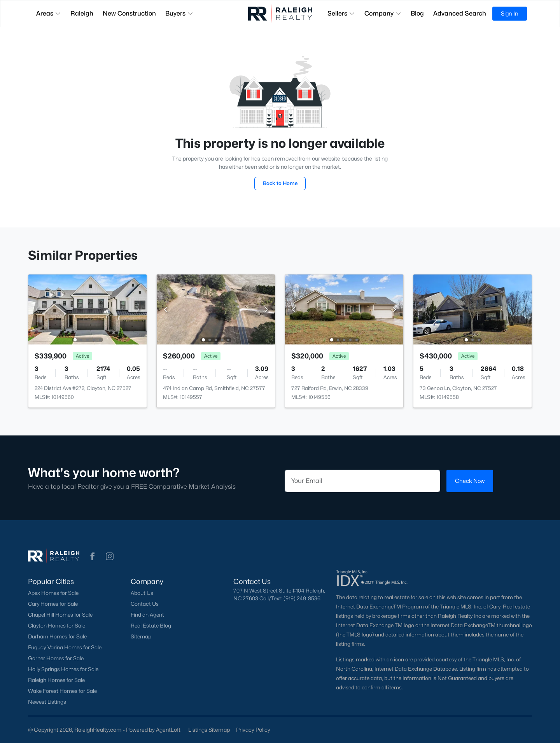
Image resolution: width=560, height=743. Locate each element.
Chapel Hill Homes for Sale (60, 615)
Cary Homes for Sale (53, 604)
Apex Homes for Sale (53, 593)
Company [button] (383, 13)
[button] (93, 556)
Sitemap (141, 636)
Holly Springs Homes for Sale (63, 669)
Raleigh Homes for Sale (56, 680)
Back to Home (280, 183)
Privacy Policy (253, 730)
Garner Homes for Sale (56, 658)
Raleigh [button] (82, 13)
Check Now (470, 481)
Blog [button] (417, 13)
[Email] (362, 481)
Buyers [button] (179, 13)
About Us (142, 593)
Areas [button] (49, 13)
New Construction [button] (129, 13)
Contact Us (145, 604)
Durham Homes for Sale (57, 636)
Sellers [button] (341, 13)
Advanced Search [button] (460, 13)
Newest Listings (47, 702)
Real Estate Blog (151, 626)
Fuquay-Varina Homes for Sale (65, 647)
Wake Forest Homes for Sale (62, 691)
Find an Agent (147, 615)
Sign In (510, 13)
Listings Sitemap (209, 730)
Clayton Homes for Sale (57, 626)
